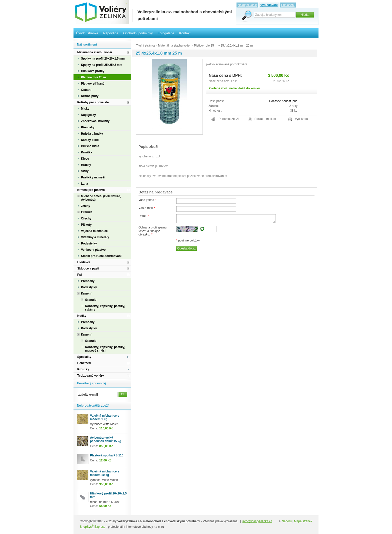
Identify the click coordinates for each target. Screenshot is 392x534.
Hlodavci (83, 262)
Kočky (82, 316)
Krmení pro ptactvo (91, 190)
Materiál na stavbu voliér (174, 46)
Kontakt (185, 33)
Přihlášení (288, 5)
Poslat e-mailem (265, 119)
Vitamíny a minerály (95, 237)
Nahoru (287, 521)
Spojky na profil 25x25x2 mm (102, 65)
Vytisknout (302, 119)
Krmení (86, 294)
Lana (84, 184)
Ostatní (86, 90)
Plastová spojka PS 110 (107, 455)
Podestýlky (89, 243)
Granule (87, 212)
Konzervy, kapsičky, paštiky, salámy (105, 308)
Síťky (85, 171)
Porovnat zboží (229, 119)
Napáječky (88, 115)
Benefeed (84, 363)
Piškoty (86, 225)
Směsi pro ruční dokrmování (101, 256)
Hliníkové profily (93, 71)
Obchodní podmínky (138, 33)
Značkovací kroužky (95, 121)
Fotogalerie (166, 33)
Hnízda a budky (92, 134)
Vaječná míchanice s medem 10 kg (105, 473)
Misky (85, 109)
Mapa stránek (303, 521)
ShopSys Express (92, 527)
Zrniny (86, 206)
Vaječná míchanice (94, 231)
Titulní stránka (145, 46)
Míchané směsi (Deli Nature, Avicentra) (101, 198)
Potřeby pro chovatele (93, 102)
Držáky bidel (90, 140)
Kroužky (83, 369)
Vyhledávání (269, 5)
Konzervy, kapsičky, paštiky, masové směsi (105, 349)
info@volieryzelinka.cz (257, 521)
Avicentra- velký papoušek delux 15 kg (106, 439)
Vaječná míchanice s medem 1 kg (105, 417)
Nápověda (111, 33)
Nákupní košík (247, 5)
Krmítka (87, 152)
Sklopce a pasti (88, 269)
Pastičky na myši (93, 177)
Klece (85, 159)
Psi (79, 275)
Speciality (84, 357)
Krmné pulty (90, 96)
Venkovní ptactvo (93, 250)
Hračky (86, 165)
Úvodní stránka (87, 33)
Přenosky (88, 127)
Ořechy (86, 218)
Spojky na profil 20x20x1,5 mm (103, 59)
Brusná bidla (90, 146)
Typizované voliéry (90, 376)
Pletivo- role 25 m (206, 46)
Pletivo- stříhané (93, 84)
